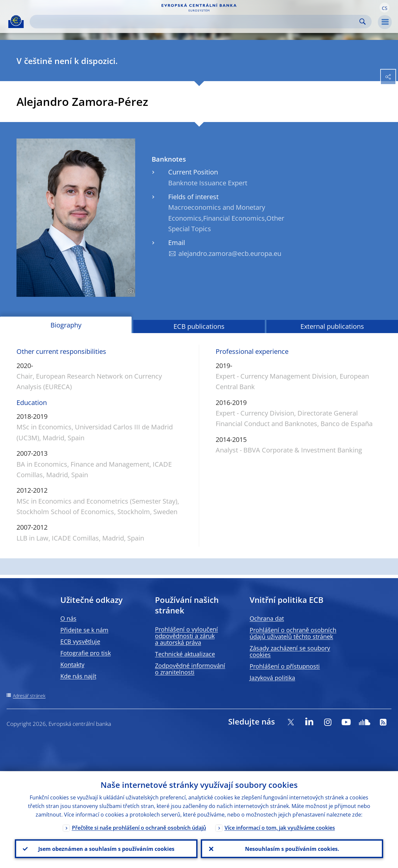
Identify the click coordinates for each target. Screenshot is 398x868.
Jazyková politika (272, 678)
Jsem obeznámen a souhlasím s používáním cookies (106, 849)
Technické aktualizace (185, 654)
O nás (68, 618)
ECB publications (199, 326)
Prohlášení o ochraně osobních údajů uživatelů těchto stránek (293, 633)
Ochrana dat (267, 618)
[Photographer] (130, 291)
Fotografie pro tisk (86, 653)
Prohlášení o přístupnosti (285, 666)
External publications (332, 326)
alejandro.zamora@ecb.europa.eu (230, 253)
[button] (384, 8)
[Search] (195, 22)
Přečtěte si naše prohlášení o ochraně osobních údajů (139, 827)
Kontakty (72, 665)
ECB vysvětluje (80, 641)
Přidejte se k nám (84, 630)
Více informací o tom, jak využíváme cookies (280, 827)
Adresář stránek (29, 696)
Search (363, 22)
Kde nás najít (78, 676)
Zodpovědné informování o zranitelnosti (190, 669)
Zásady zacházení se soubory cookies (290, 651)
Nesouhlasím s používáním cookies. (292, 849)
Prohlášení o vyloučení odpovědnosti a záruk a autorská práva (186, 636)
